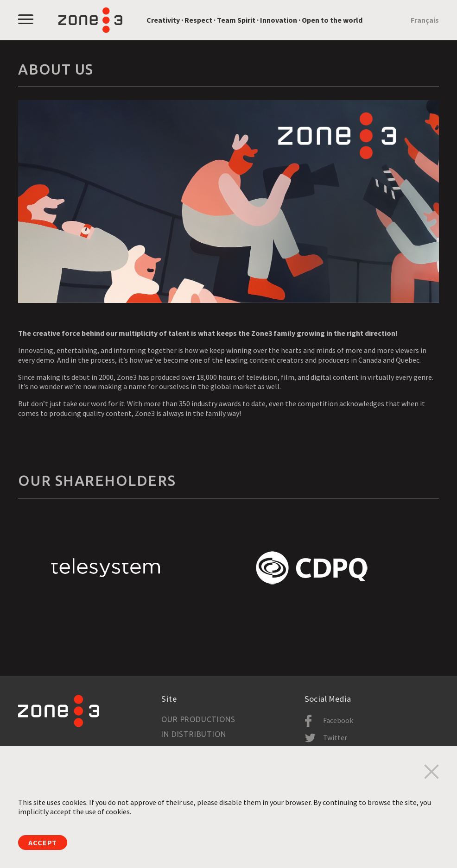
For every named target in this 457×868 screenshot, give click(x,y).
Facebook (338, 720)
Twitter (335, 737)
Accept (43, 843)
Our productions (198, 719)
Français (425, 20)
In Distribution (194, 734)
